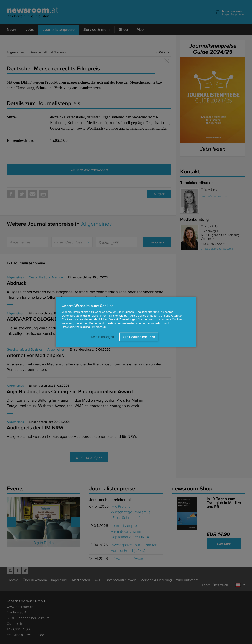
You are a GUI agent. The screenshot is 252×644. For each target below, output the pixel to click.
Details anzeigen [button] (102, 337)
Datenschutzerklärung (76, 327)
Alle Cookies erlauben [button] (139, 337)
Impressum (99, 327)
